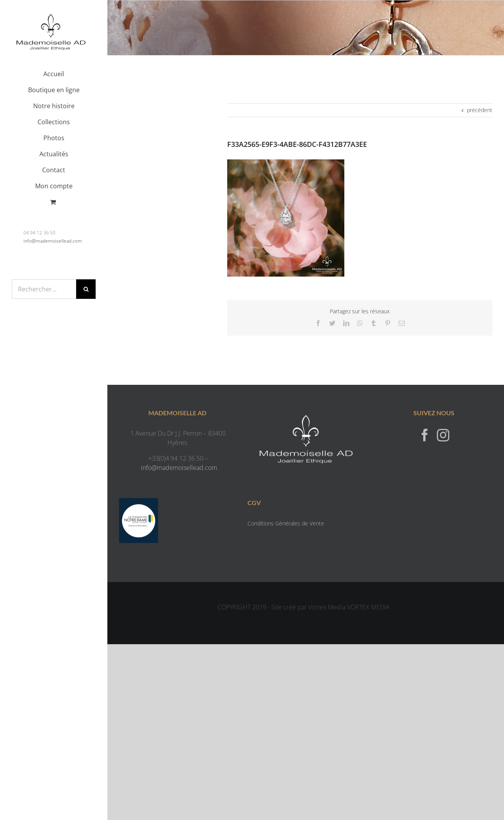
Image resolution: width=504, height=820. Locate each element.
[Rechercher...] (44, 289)
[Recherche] (86, 289)
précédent (480, 110)
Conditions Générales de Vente (286, 523)
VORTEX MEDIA (368, 607)
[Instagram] (443, 435)
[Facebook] (425, 435)
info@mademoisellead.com (53, 241)
